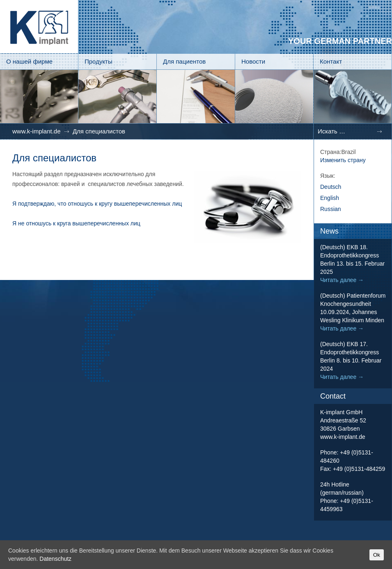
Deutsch (331, 187)
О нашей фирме (29, 61)
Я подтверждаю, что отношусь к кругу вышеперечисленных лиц (97, 204)
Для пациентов (184, 61)
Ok (377, 555)
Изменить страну (343, 160)
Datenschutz (55, 559)
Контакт (331, 61)
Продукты (99, 61)
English (330, 198)
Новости (253, 61)
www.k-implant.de (37, 131)
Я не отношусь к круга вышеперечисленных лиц (76, 223)
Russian (331, 209)
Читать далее (342, 280)
